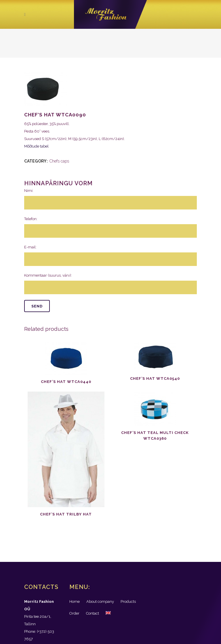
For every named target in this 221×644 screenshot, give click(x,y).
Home (75, 601)
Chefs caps (59, 161)
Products (128, 601)
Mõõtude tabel (36, 146)
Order (74, 613)
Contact (93, 613)
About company (100, 601)
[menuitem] (108, 613)
